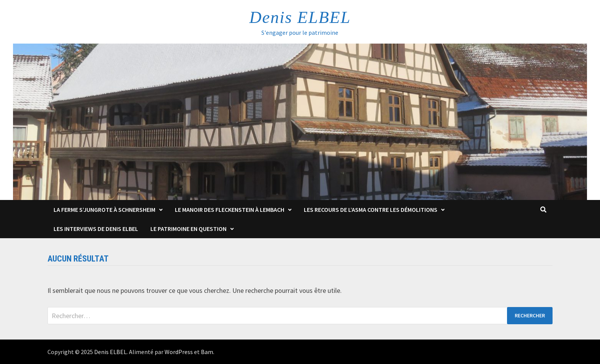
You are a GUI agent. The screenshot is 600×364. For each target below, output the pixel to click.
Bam (207, 352)
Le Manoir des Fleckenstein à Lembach (230, 210)
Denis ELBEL (300, 17)
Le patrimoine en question (188, 229)
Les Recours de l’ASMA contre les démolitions (371, 210)
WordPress (179, 352)
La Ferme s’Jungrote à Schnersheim (104, 210)
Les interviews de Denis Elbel (96, 229)
